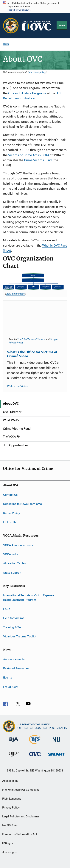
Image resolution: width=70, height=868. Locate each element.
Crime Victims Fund (38, 160)
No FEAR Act (10, 825)
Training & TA (12, 627)
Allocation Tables (15, 563)
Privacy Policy (11, 808)
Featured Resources (16, 668)
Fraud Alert (10, 687)
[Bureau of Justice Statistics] (35, 745)
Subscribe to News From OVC (22, 504)
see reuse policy (37, 72)
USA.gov (8, 843)
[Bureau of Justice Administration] (14, 742)
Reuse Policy (12, 513)
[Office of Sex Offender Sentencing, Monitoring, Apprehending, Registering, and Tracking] (56, 756)
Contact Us (10, 495)
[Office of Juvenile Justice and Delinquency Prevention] (14, 757)
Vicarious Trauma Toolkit (20, 636)
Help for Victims (14, 618)
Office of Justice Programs (27, 93)
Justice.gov (9, 852)
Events (8, 677)
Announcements (14, 659)
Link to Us (10, 522)
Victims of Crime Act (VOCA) (29, 155)
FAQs (7, 609)
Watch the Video (17, 386)
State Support (12, 572)
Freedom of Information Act (20, 834)
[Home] (38, 26)
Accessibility (10, 781)
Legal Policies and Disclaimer (21, 816)
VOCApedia (11, 554)
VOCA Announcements (18, 545)
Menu (62, 26)
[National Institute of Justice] (56, 742)
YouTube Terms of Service (31, 339)
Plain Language (12, 799)
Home (6, 44)
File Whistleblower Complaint (21, 790)
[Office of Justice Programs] (11, 26)
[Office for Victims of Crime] (35, 757)
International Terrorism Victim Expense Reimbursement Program (29, 598)
